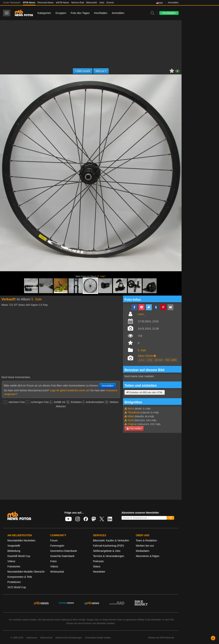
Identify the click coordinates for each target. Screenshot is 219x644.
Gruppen (61, 13)
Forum (54, 540)
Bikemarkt (92, 3)
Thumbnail (134, 412)
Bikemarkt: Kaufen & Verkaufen (111, 540)
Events (110, 3)
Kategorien (44, 13)
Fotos (53, 561)
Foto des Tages (80, 13)
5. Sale (101, 276)
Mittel (131, 416)
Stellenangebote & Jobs (107, 551)
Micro (131, 409)
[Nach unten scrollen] (213, 638)
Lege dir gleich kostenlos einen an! (70, 390)
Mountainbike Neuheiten (21, 540)
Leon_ (141, 314)
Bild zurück (83, 71)
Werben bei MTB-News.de (161, 638)
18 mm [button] (159, 360)
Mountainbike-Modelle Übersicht (26, 572)
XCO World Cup (17, 587)
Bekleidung (14, 551)
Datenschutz (46, 638)
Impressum (32, 638)
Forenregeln (57, 546)
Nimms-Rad (78, 3)
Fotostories (14, 566)
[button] (155, 356)
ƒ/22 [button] (149, 360)
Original (132, 424)
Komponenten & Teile (20, 577)
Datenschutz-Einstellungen (69, 638)
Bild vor (101, 71)
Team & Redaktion (146, 540)
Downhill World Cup (19, 556)
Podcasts (98, 561)
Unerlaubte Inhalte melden (98, 638)
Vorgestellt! (14, 546)
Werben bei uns (145, 546)
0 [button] (177, 71)
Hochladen (101, 13)
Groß (131, 420)
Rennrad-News (46, 3)
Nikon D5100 (145, 356)
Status (97, 566)
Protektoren (14, 582)
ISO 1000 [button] (171, 360)
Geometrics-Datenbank (64, 551)
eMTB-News (62, 3)
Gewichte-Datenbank (62, 556)
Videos (11, 561)
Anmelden (173, 3)
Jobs (102, 3)
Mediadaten (143, 551)
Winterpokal (57, 572)
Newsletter (99, 572)
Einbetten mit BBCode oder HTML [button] (145, 392)
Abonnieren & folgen (148, 556)
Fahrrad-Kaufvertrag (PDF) (108, 546)
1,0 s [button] (141, 360)
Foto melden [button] (134, 429)
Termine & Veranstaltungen (109, 556)
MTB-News (29, 3)
